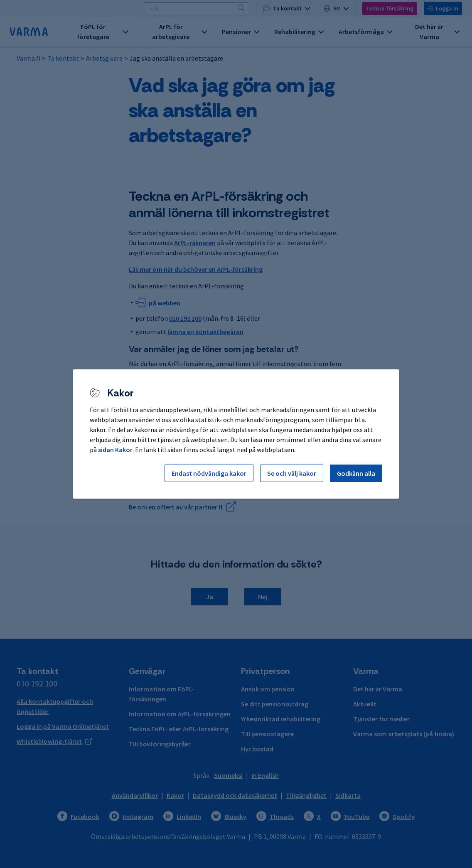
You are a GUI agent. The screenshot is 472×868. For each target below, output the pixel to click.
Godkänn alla (356, 473)
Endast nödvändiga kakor (209, 473)
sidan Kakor (115, 450)
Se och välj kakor (292, 473)
